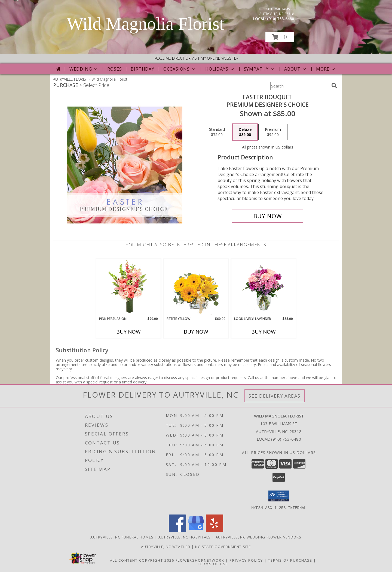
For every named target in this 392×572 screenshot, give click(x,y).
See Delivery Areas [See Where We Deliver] (275, 396)
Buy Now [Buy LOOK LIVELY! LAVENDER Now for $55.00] (264, 332)
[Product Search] (300, 86)
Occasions (180, 69)
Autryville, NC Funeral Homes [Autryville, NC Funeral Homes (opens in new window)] (122, 537)
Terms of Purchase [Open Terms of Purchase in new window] (290, 560)
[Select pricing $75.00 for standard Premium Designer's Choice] (217, 132)
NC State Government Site (223, 546)
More (326, 69)
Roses (114, 69)
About (296, 69)
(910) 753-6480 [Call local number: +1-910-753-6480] (281, 19)
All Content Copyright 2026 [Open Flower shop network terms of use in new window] (142, 560)
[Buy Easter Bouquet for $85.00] (267, 216)
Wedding (84, 69)
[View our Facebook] (177, 530)
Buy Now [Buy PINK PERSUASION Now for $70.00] (128, 332)
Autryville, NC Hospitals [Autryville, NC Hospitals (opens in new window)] (185, 537)
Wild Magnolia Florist (146, 24)
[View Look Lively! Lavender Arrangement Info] (264, 288)
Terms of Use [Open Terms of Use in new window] (213, 564)
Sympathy (260, 69)
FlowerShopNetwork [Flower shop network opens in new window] (200, 560)
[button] (280, 37)
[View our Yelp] (215, 530)
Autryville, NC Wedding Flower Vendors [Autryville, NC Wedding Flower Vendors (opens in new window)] (259, 537)
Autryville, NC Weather (166, 546)
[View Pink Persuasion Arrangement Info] (129, 288)
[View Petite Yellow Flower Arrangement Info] (196, 288)
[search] (334, 86)
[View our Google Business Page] (196, 530)
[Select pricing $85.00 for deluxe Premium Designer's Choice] (245, 132)
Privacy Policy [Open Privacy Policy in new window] (246, 560)
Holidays (220, 69)
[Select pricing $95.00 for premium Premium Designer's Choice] (273, 132)
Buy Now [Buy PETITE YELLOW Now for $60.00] (196, 332)
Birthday (142, 69)
